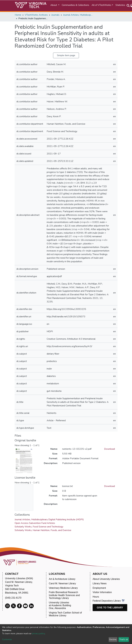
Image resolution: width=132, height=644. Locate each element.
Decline (113, 639)
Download (109, 449)
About (54, 5)
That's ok (124, 639)
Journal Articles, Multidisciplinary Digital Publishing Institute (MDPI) (78, 15)
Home (18, 15)
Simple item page (66, 55)
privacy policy (38, 634)
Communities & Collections (75, 5)
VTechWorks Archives (36, 15)
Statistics (120, 5)
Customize (7, 639)
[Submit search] (128, 6)
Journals (55, 15)
